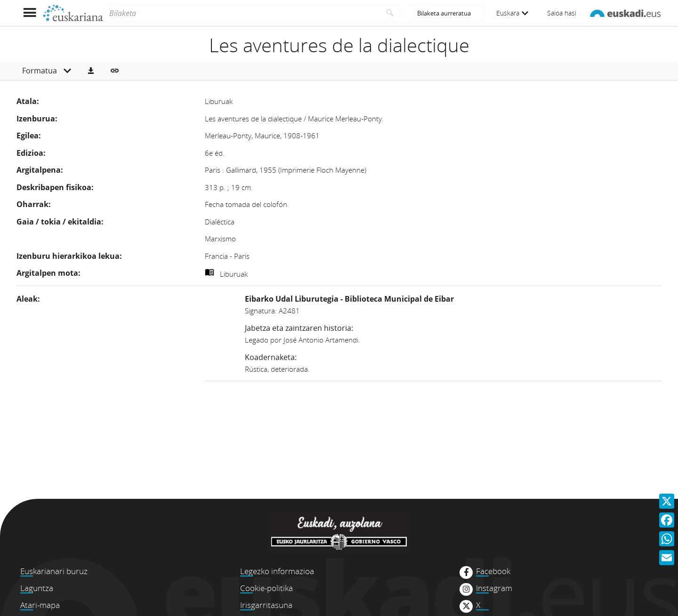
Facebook (493, 571)
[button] (91, 71)
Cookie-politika (266, 588)
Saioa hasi (562, 13)
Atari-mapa (40, 605)
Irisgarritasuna (266, 605)
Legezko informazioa (277, 571)
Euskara (512, 13)
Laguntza (37, 588)
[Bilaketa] (242, 13)
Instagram (494, 588)
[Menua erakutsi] (29, 13)
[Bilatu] (390, 13)
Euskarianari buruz (54, 571)
